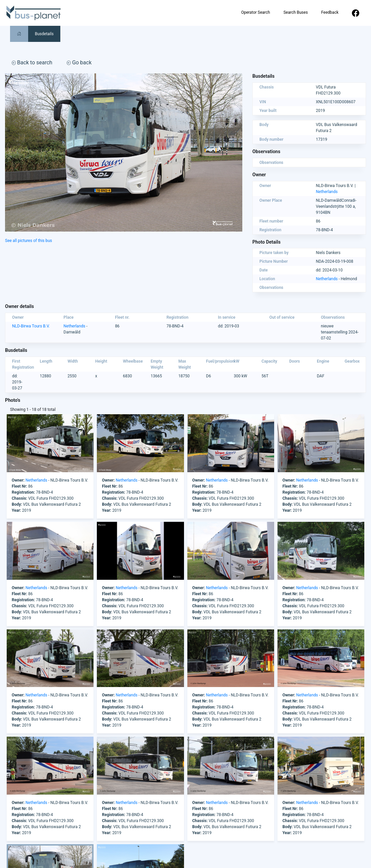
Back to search (32, 63)
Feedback (330, 12)
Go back (79, 63)
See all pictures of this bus (28, 241)
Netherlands (327, 192)
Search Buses (296, 12)
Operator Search (255, 12)
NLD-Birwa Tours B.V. (31, 326)
